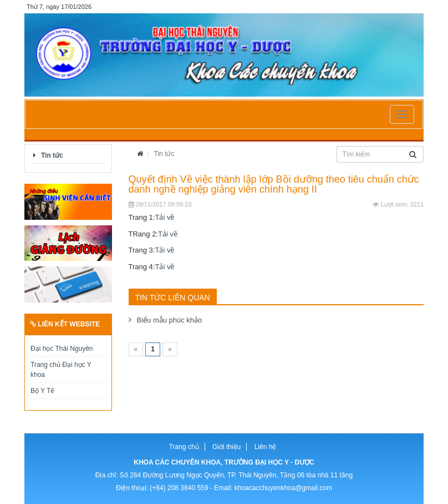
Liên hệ (266, 447)
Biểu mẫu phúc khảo (170, 320)
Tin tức (52, 155)
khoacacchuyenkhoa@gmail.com (283, 488)
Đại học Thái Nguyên (62, 349)
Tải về (164, 217)
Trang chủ (184, 447)
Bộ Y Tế (42, 391)
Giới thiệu (226, 447)
